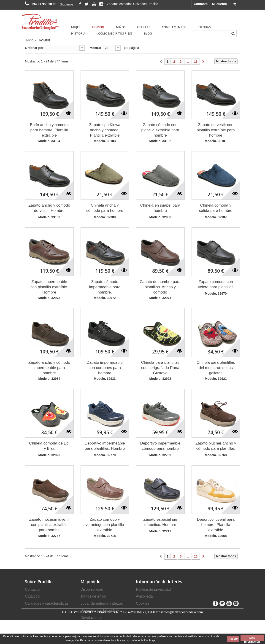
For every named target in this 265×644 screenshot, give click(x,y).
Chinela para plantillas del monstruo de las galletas (216, 368)
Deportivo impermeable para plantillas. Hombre (105, 446)
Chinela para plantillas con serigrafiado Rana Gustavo (160, 368)
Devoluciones (92, 618)
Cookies (143, 603)
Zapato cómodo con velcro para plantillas (216, 284)
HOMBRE (98, 27)
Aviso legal (145, 596)
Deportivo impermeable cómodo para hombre (160, 446)
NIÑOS (121, 27)
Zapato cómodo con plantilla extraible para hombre (160, 130)
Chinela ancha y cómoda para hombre (105, 208)
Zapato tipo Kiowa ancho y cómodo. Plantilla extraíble (105, 130)
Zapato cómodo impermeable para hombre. (105, 287)
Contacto (201, 4)
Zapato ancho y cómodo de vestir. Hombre (49, 208)
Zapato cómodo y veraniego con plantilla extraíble (105, 525)
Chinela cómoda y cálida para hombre (216, 208)
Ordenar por (34, 48)
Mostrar (96, 48)
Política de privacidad (153, 589)
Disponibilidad (92, 589)
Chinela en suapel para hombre (160, 208)
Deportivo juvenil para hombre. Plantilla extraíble (216, 525)
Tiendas (204, 27)
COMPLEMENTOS (174, 27)
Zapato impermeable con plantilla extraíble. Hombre (49, 287)
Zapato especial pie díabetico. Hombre (160, 522)
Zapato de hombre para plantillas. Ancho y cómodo (160, 287)
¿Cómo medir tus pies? (115, 33)
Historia (78, 33)
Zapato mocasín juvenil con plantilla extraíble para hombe (49, 525)
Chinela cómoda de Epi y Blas (49, 446)
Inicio (30, 40)
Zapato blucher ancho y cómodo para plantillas (216, 446)
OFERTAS (144, 27)
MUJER (76, 27)
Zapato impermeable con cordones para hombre (105, 368)
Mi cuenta (219, 4)
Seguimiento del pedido (100, 610)
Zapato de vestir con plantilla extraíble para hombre (216, 130)
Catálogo (32, 596)
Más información (252, 639)
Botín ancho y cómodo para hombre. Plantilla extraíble (49, 130)
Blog (148, 33)
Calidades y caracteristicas (47, 603)
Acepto (233, 639)
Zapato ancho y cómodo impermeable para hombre (49, 368)
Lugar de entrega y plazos (102, 603)
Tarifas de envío (93, 596)
